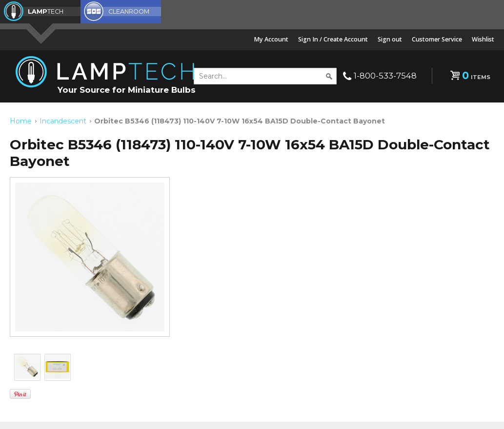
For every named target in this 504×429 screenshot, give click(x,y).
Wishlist (483, 39)
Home (21, 121)
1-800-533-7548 (385, 76)
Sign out (390, 39)
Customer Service (437, 39)
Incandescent (63, 121)
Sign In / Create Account (333, 39)
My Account (271, 39)
